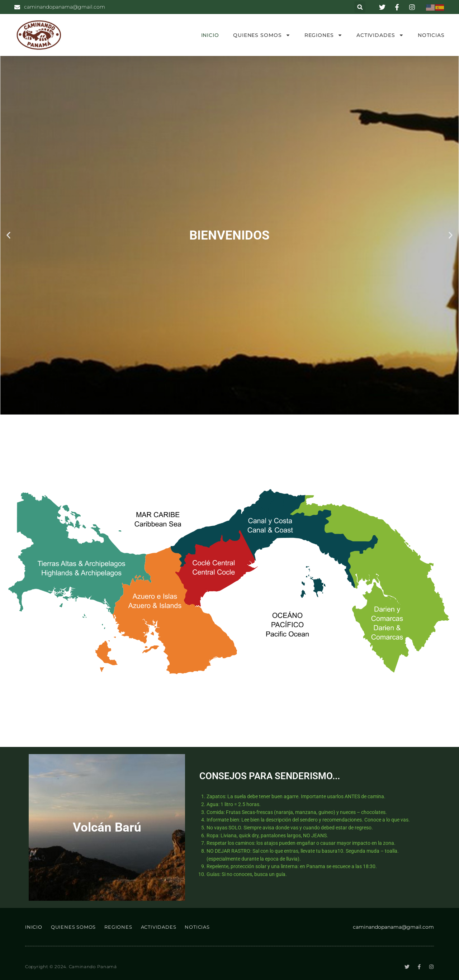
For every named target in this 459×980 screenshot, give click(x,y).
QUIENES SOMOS (262, 35)
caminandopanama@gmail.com (393, 927)
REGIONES (323, 35)
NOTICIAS (431, 35)
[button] (360, 7)
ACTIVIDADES (380, 35)
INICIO (210, 35)
